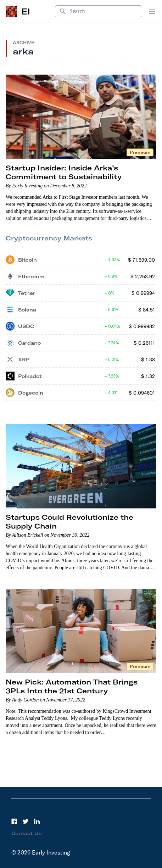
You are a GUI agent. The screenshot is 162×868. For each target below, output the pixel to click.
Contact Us (27, 833)
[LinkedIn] (37, 821)
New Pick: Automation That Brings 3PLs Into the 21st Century (72, 686)
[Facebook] (14, 821)
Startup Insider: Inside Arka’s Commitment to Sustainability (64, 172)
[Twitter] (26, 821)
